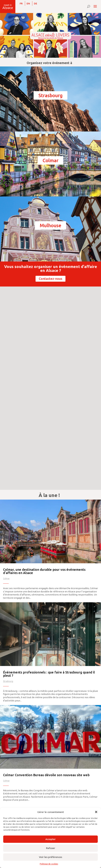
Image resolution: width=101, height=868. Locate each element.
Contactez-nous (50, 279)
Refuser (51, 848)
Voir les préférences (50, 857)
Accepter (50, 839)
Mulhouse (50, 225)
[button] (96, 812)
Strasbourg (50, 95)
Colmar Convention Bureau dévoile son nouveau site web (46, 775)
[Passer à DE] (36, 3)
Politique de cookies (49, 864)
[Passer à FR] (21, 3)
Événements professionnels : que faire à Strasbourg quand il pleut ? (49, 674)
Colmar (50, 160)
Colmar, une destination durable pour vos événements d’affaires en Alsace (44, 571)
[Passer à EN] (28, 3)
